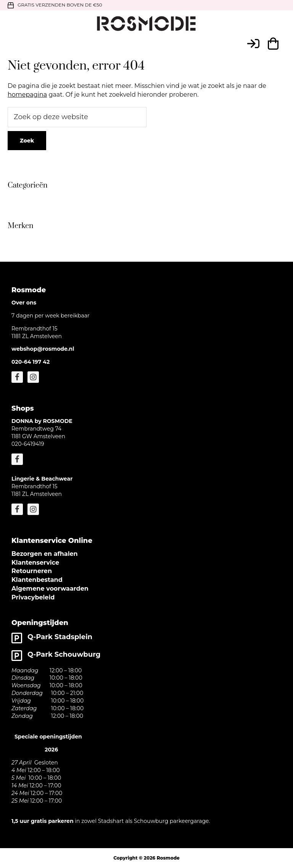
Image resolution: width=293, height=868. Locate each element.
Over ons (24, 303)
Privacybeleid (33, 597)
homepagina (27, 95)
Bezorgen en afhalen (45, 554)
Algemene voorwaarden (50, 589)
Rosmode (168, 858)
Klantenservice (35, 563)
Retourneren (32, 571)
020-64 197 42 (31, 362)
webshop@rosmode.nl (43, 349)
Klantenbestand (37, 580)
